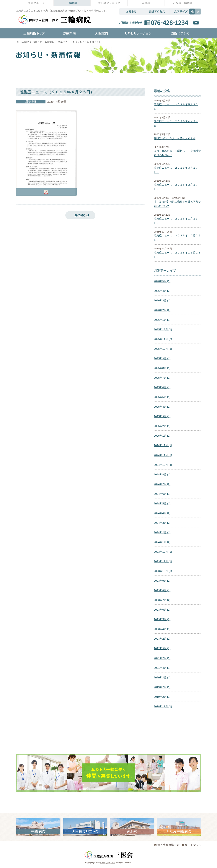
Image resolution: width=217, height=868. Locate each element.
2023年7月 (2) (162, 600)
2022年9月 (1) (162, 648)
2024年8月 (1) (162, 474)
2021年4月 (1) (162, 668)
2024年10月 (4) (163, 465)
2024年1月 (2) (162, 542)
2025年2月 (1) (162, 426)
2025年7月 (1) (162, 378)
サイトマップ (192, 845)
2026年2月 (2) (162, 310)
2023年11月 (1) (163, 561)
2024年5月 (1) (162, 503)
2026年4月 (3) (162, 291)
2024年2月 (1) (162, 532)
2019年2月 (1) (162, 697)
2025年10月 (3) (163, 349)
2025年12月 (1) (163, 329)
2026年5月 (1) (162, 281)
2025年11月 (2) (163, 339)
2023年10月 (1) (163, 571)
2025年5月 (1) (162, 397)
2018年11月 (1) (163, 706)
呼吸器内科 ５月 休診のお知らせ (175, 138)
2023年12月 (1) (163, 552)
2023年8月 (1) (162, 590)
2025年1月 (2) (162, 436)
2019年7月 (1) (162, 687)
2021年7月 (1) (162, 658)
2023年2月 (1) (162, 639)
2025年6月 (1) (162, 387)
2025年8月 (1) (162, 368)
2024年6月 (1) (162, 494)
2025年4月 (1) (162, 407)
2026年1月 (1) (162, 320)
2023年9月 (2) (162, 581)
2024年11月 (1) (163, 455)
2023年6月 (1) (162, 610)
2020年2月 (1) (162, 677)
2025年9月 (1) (162, 358)
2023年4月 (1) (162, 629)
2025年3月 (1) (162, 416)
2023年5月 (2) (162, 619)
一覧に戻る (80, 215)
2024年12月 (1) (163, 445)
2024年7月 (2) (162, 484)
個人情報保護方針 (167, 845)
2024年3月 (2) (162, 523)
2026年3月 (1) (162, 300)
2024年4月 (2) (162, 513)
